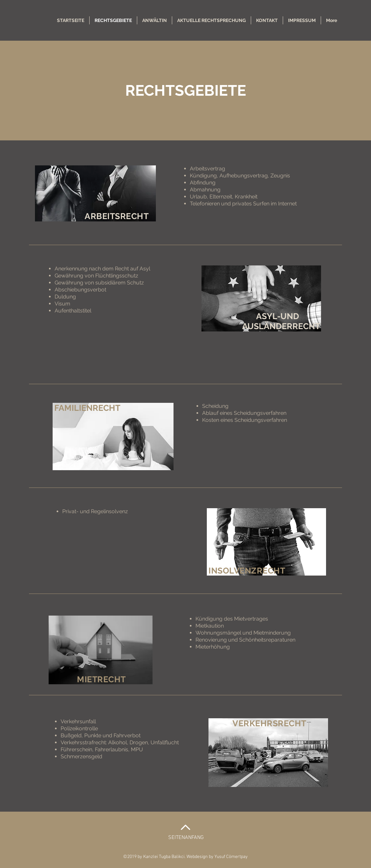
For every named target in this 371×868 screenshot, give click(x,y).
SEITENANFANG (186, 838)
